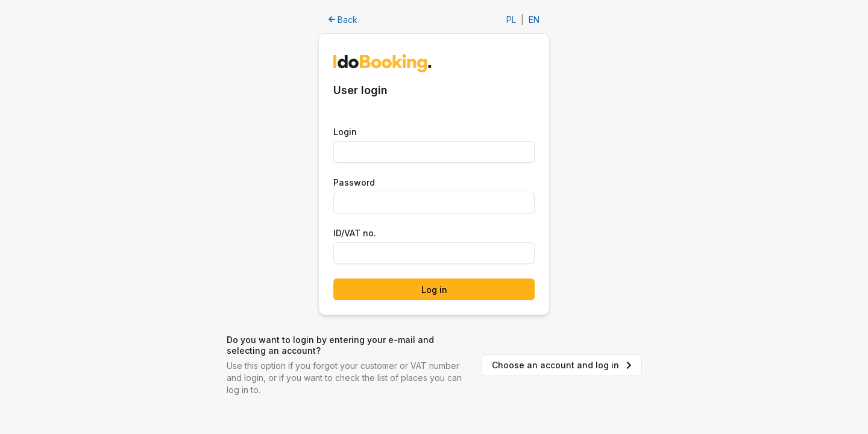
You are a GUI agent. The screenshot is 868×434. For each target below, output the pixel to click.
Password (354, 182)
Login (345, 132)
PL (511, 20)
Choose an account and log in (562, 365)
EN (534, 20)
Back (343, 20)
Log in (434, 290)
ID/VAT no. (355, 233)
